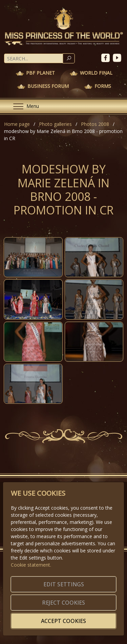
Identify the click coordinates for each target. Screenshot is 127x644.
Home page (17, 124)
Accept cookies (63, 621)
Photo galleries (55, 124)
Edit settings (64, 584)
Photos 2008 (95, 124)
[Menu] (23, 106)
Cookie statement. (31, 565)
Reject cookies (63, 603)
